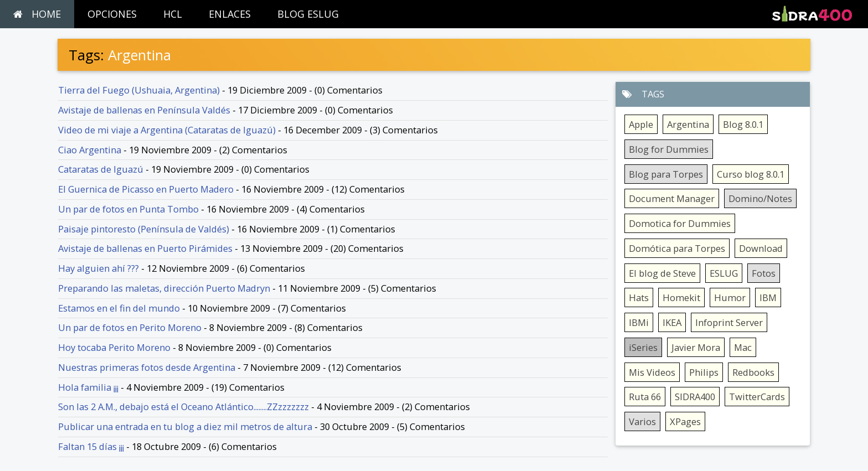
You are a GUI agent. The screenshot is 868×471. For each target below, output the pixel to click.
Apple (641, 124)
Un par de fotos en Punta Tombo (128, 209)
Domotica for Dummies (680, 223)
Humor (730, 297)
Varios (642, 421)
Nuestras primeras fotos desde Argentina (147, 367)
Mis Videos (652, 372)
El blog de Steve (662, 273)
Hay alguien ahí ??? (99, 268)
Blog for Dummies (669, 149)
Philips (704, 372)
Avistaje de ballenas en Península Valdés (144, 110)
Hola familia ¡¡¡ (88, 387)
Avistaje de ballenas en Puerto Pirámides (145, 248)
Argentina (688, 124)
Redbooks (753, 372)
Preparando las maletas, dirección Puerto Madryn (164, 288)
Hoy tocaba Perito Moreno (114, 347)
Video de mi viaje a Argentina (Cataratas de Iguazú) (167, 130)
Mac (743, 347)
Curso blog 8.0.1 (751, 174)
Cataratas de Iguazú (101, 169)
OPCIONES (112, 14)
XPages (685, 421)
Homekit (681, 297)
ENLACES (230, 14)
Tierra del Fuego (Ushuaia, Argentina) (139, 90)
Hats (639, 297)
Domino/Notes (760, 198)
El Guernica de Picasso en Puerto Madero (146, 189)
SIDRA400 (695, 397)
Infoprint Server (729, 322)
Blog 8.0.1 (743, 124)
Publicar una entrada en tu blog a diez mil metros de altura (185, 426)
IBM (768, 297)
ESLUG (724, 273)
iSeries (643, 347)
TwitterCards (757, 397)
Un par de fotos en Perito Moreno (130, 327)
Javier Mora (696, 347)
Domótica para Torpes (677, 248)
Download (761, 248)
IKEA (672, 322)
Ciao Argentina (90, 150)
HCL (173, 14)
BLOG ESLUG (308, 14)
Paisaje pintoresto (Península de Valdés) (144, 229)
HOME (37, 14)
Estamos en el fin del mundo (119, 308)
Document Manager (672, 198)
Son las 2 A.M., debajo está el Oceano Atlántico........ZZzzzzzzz (184, 407)
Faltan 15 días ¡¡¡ (91, 446)
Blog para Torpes (666, 174)
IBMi (639, 322)
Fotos (764, 273)
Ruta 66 (645, 397)
